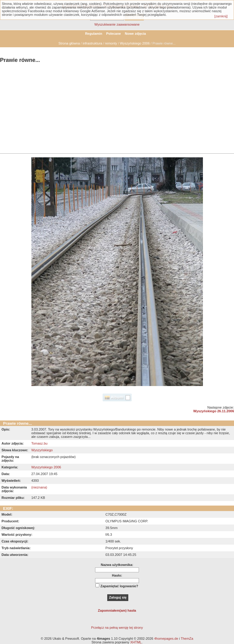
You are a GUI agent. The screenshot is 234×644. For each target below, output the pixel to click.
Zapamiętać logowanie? (119, 586)
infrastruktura (92, 43)
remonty (111, 43)
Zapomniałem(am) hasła (117, 610)
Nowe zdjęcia (135, 34)
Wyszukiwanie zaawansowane (117, 24)
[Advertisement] (117, 109)
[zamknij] (221, 16)
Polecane (113, 34)
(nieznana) (39, 487)
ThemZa (187, 639)
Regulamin (94, 34)
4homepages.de (166, 639)
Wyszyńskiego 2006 (135, 43)
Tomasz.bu (39, 443)
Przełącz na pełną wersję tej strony (117, 628)
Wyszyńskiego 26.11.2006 (214, 411)
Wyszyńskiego (42, 450)
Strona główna (69, 43)
